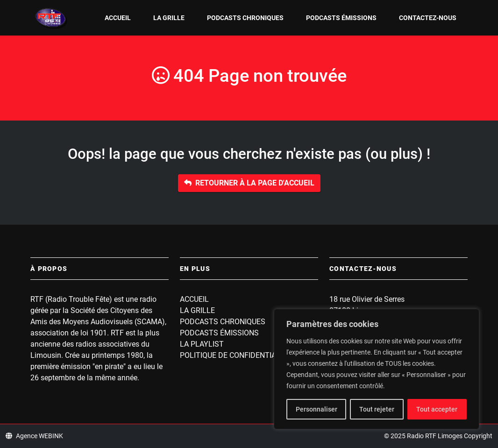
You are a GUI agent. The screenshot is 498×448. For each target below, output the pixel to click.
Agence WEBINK (34, 436)
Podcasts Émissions (341, 18)
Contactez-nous (428, 18)
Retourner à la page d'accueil (249, 183)
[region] (377, 369)
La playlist (202, 344)
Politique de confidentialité (235, 355)
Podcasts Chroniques (245, 18)
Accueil (118, 18)
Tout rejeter (377, 409)
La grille (169, 18)
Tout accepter (437, 409)
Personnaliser (317, 409)
